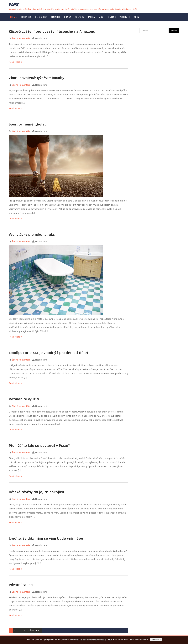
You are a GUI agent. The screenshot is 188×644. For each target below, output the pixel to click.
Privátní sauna (21, 585)
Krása (68, 17)
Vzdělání (125, 17)
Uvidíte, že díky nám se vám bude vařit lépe (46, 538)
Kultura (80, 17)
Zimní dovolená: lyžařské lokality (36, 78)
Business (26, 17)
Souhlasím (156, 639)
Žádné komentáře (21, 38)
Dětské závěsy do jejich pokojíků (36, 492)
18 (24, 630)
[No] (184, 640)
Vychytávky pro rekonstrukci (32, 235)
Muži (101, 17)
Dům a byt (41, 17)
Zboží (137, 17)
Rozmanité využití (24, 399)
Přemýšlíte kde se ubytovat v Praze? (39, 446)
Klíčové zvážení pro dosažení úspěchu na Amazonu (52, 31)
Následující (34, 630)
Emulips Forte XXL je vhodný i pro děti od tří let (48, 353)
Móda (92, 17)
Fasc (14, 5)
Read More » (15, 62)
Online (112, 17)
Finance (56, 17)
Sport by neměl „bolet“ (28, 124)
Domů (14, 17)
